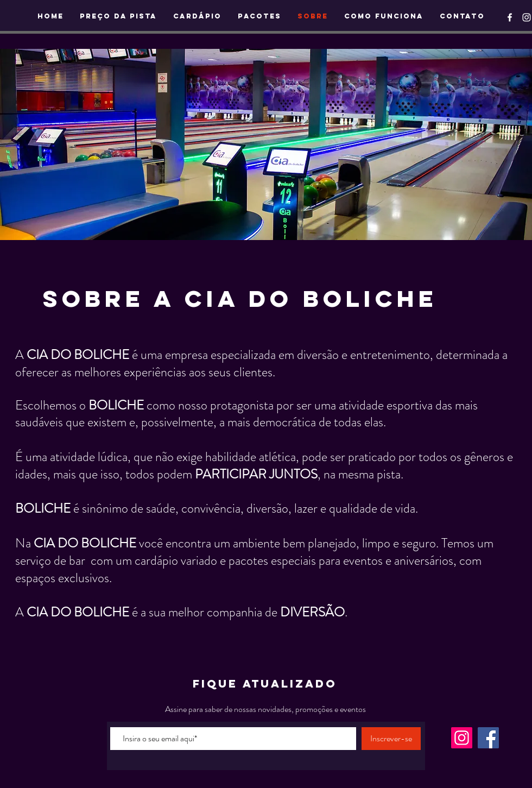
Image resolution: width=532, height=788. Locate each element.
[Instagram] (462, 738)
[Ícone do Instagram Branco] (527, 17)
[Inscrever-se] (391, 739)
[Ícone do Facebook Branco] (510, 17)
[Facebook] (488, 738)
